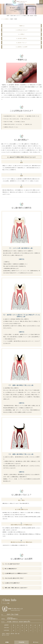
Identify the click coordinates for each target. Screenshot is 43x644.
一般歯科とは (22, 26)
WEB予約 (22, 642)
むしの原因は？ (22, 34)
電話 (7, 642)
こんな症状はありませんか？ (22, 30)
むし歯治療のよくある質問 (22, 47)
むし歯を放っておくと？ (22, 43)
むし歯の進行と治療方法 (22, 38)
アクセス (36, 642)
